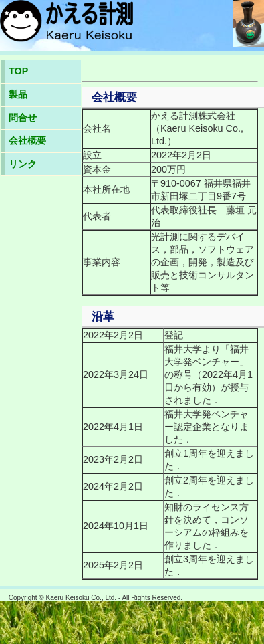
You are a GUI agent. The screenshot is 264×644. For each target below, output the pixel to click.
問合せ (23, 118)
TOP (18, 71)
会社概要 (27, 140)
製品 (18, 94)
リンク (23, 164)
